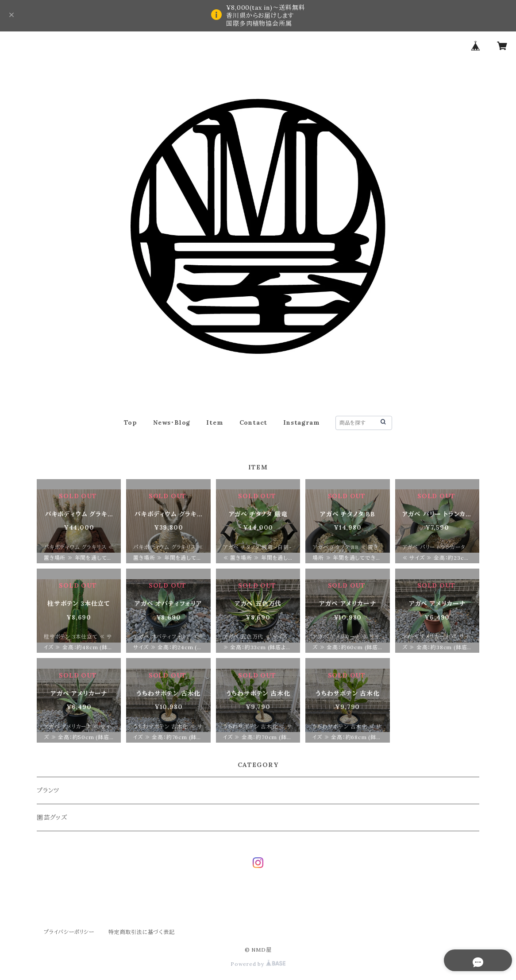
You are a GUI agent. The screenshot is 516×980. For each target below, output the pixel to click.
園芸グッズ (52, 817)
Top (131, 422)
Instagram (301, 422)
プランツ (48, 790)
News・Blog (172, 422)
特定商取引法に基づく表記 (142, 932)
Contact (254, 422)
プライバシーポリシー (69, 932)
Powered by (258, 964)
